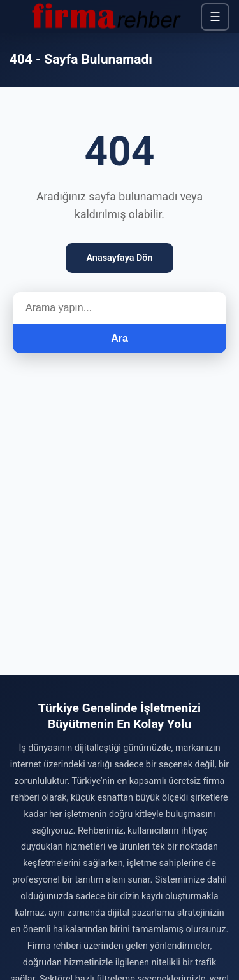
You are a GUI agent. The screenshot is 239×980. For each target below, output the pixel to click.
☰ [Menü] (215, 17)
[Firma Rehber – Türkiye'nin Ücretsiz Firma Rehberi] (105, 17)
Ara (119, 338)
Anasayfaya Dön (119, 258)
